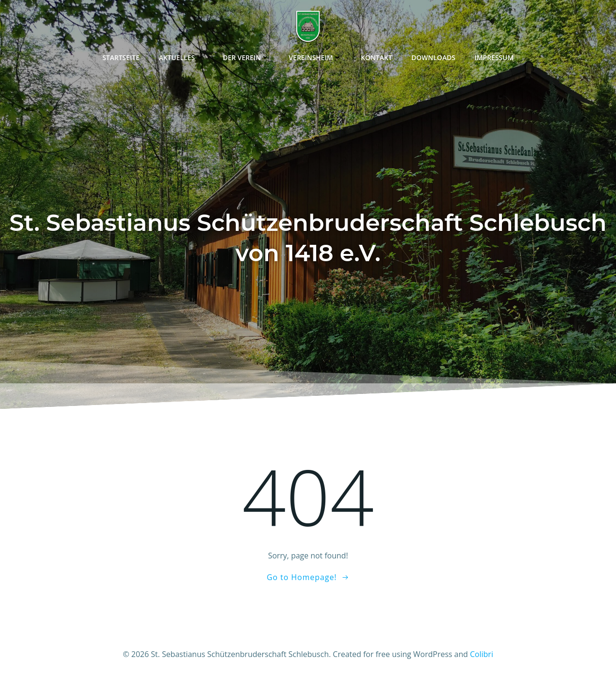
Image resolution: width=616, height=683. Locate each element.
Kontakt (377, 57)
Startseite (121, 57)
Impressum (494, 57)
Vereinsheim (315, 57)
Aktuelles (181, 57)
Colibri (482, 654)
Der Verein (246, 57)
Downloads (433, 57)
